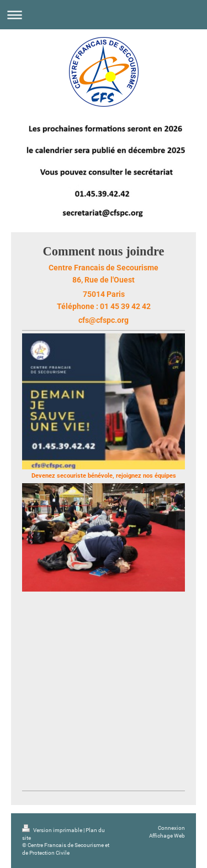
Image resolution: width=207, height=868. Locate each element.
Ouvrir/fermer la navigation (104, 15)
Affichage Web (167, 836)
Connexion (171, 828)
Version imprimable (53, 830)
